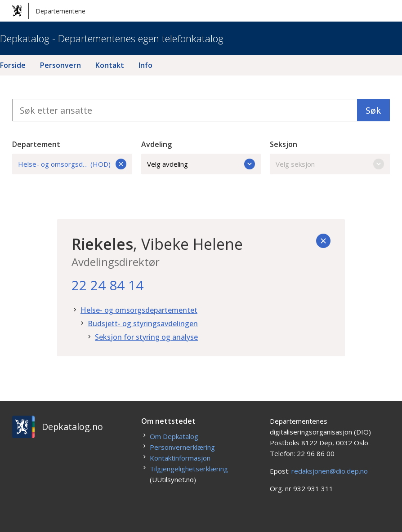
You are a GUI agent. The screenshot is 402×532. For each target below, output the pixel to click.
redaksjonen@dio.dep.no (330, 471)
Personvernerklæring (182, 447)
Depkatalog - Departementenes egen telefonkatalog (112, 38)
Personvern (60, 65)
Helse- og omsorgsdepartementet (139, 310)
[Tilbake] (323, 241)
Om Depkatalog (174, 436)
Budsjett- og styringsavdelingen (143, 324)
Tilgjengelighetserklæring (189, 469)
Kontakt (110, 65)
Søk (373, 110)
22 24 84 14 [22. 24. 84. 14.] (107, 285)
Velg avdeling (201, 164)
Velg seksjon (330, 164)
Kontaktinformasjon (180, 458)
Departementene (49, 11)
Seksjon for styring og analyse (146, 337)
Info (145, 65)
